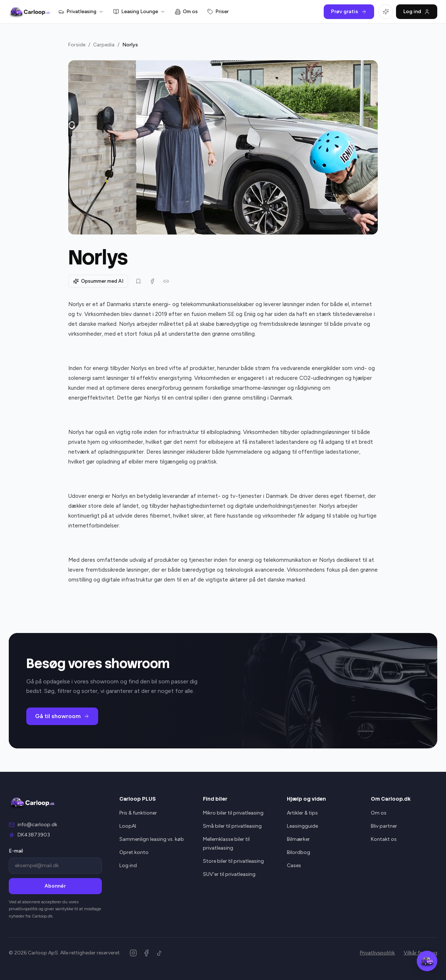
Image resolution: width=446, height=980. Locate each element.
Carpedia (104, 45)
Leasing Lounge (139, 12)
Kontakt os (384, 839)
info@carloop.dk (37, 825)
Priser (218, 12)
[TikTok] (159, 953)
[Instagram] (133, 953)
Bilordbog (299, 852)
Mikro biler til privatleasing (233, 813)
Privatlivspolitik (377, 953)
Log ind (417, 12)
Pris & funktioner (138, 813)
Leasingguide (302, 826)
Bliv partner (384, 826)
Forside (77, 45)
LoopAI (128, 826)
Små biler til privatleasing (232, 826)
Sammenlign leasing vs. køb (152, 839)
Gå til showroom (62, 716)
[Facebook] (146, 953)
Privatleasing (81, 12)
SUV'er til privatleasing (229, 874)
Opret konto (134, 852)
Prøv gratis (349, 12)
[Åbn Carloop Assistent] (427, 961)
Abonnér (55, 886)
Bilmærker (298, 839)
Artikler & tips (302, 813)
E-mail (16, 851)
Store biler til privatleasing (233, 861)
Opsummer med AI (98, 281)
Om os (186, 12)
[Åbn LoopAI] (386, 12)
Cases (294, 865)
